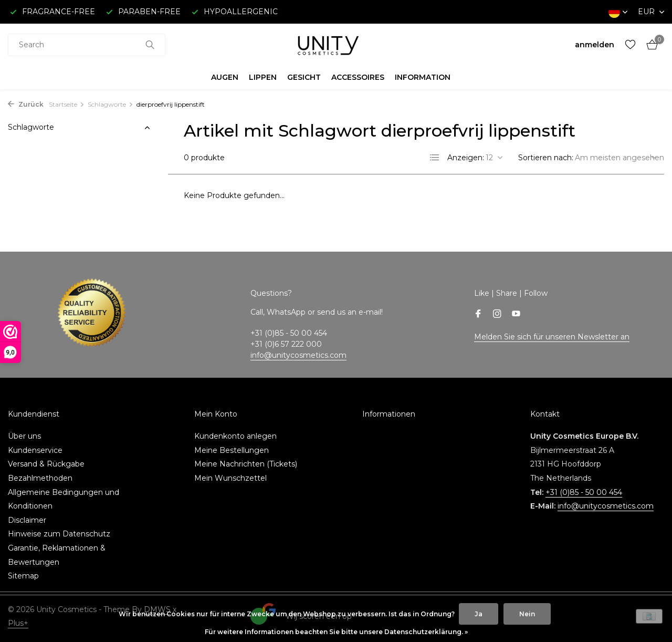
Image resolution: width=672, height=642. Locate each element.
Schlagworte (111, 104)
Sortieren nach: (546, 158)
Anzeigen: (466, 158)
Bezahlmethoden (40, 478)
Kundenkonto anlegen (235, 436)
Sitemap (23, 576)
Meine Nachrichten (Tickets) (246, 464)
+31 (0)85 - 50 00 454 (584, 492)
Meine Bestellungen (232, 450)
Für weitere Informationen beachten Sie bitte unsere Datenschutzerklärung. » (336, 632)
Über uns (24, 436)
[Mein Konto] (595, 45)
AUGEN (225, 77)
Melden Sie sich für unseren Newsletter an (552, 337)
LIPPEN (263, 77)
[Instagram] (497, 315)
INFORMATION (423, 77)
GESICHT (304, 77)
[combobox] (87, 45)
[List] (435, 158)
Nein (527, 614)
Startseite (67, 104)
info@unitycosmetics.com (298, 355)
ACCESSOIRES (358, 77)
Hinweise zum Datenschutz (59, 534)
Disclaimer (27, 520)
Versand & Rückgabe (46, 464)
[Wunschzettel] (630, 45)
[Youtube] (516, 315)
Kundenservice (35, 450)
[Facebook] (478, 315)
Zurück (26, 104)
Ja (479, 614)
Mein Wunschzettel (230, 478)
